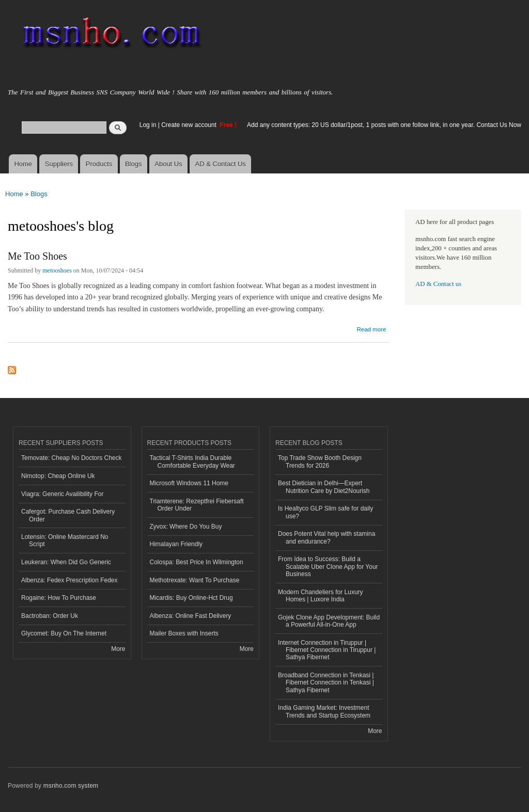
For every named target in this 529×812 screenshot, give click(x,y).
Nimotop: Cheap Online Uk (58, 476)
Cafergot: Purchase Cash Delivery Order (68, 515)
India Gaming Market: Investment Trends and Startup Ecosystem (324, 711)
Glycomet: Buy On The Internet (64, 633)
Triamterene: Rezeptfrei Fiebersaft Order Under (197, 505)
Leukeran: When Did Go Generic (66, 562)
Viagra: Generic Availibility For (62, 494)
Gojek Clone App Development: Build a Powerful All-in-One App (329, 621)
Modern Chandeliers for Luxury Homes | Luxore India (321, 596)
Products (99, 164)
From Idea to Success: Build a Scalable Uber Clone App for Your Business (328, 567)
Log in (148, 125)
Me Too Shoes (37, 256)
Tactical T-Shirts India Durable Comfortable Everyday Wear (192, 461)
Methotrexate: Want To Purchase (195, 580)
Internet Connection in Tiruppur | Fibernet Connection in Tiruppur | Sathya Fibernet (327, 650)
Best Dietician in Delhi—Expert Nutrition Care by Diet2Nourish (324, 487)
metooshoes (57, 270)
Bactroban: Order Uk (50, 616)
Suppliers (59, 164)
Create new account (190, 125)
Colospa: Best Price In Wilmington (197, 562)
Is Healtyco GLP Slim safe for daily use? (325, 512)
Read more (371, 328)
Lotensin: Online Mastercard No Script (65, 540)
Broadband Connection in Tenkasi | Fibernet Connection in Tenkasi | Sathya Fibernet (326, 683)
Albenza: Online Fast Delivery (191, 616)
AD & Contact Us (221, 164)
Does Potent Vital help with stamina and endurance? (326, 537)
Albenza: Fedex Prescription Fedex (69, 580)
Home (23, 164)
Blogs (134, 164)
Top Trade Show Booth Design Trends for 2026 (320, 461)
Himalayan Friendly (176, 544)
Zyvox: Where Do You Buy (186, 527)
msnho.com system (71, 786)
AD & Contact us (438, 284)
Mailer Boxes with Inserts (184, 633)
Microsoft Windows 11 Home (189, 483)
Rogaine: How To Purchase (59, 598)
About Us (168, 164)
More (118, 649)
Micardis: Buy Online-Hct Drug (191, 598)
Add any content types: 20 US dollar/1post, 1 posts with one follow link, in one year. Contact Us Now (384, 125)
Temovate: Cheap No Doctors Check (72, 458)
